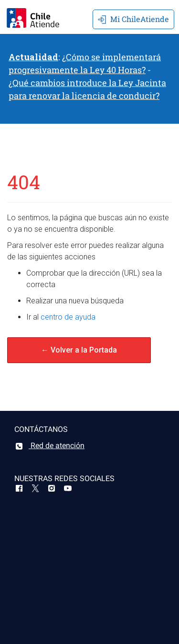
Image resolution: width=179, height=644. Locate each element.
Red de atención (49, 445)
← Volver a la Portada (79, 350)
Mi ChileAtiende (133, 19)
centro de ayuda (68, 317)
